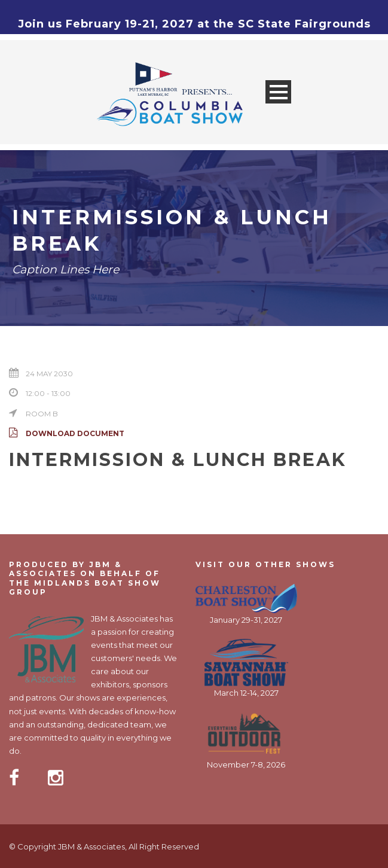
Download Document (67, 433)
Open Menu (278, 92)
